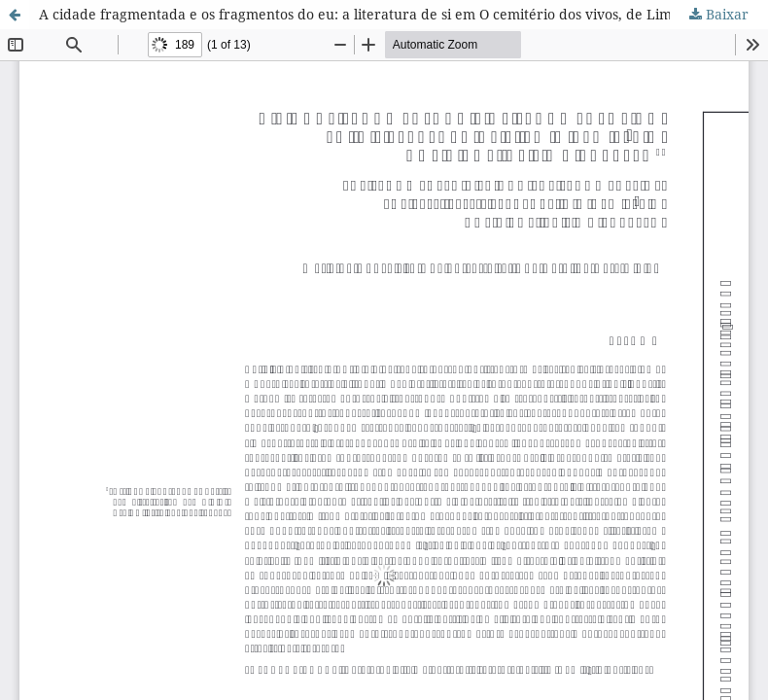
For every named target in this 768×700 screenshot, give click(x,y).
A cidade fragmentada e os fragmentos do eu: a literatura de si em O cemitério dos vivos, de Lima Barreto (386, 14)
